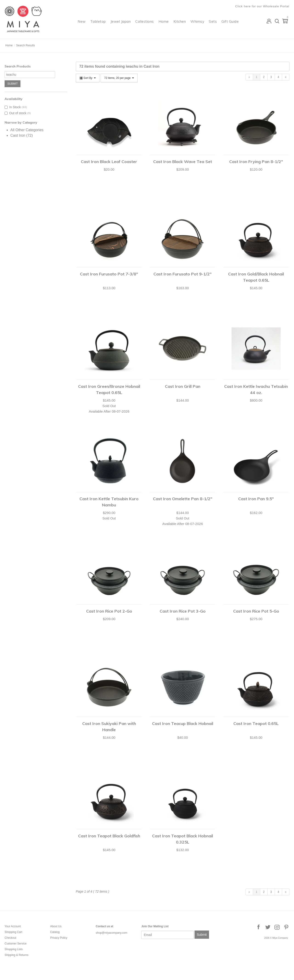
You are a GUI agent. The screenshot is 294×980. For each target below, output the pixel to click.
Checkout (10, 938)
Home (164, 22)
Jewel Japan (121, 22)
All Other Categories (27, 130)
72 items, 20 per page (119, 78)
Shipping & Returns (16, 955)
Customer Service (16, 944)
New (82, 22)
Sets (213, 22)
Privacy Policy (59, 938)
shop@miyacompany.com (112, 933)
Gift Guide (230, 22)
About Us (56, 926)
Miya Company (23, 33)
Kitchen (180, 22)
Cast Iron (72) (22, 135)
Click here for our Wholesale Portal (262, 6)
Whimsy (198, 22)
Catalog (55, 932)
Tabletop (98, 22)
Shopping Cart (13, 932)
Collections (145, 22)
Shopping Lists (14, 949)
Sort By (88, 78)
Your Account (13, 926)
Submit (202, 935)
